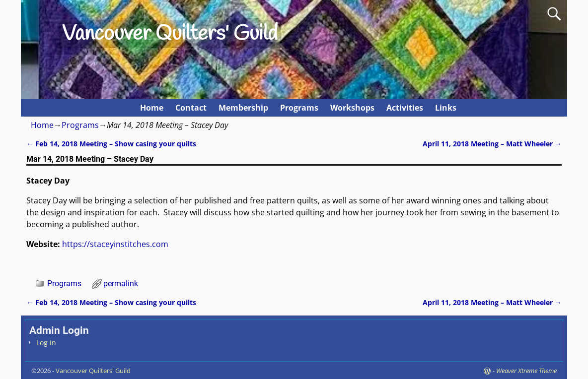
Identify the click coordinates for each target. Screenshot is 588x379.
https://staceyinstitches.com (115, 244)
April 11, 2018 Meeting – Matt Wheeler (492, 144)
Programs (299, 108)
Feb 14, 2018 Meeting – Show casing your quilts (111, 144)
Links (446, 108)
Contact (191, 108)
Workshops (352, 108)
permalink (121, 284)
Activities (405, 108)
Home (152, 108)
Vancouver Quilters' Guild (170, 34)
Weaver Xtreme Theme (526, 371)
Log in (46, 343)
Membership (243, 108)
